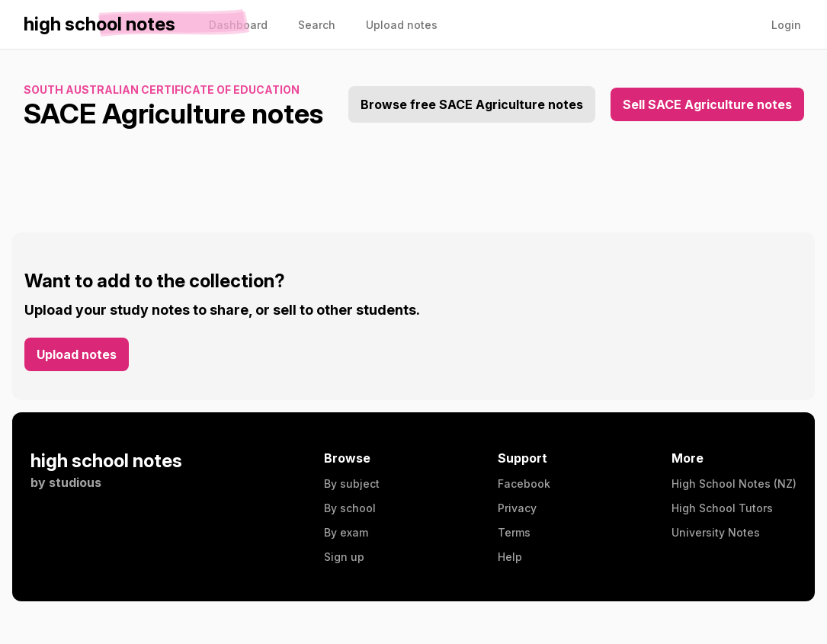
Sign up (344, 557)
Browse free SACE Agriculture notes (472, 104)
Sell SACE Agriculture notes (707, 104)
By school (350, 508)
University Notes (716, 532)
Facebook (524, 484)
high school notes (106, 461)
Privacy (517, 508)
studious (75, 482)
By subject (352, 484)
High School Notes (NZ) (734, 484)
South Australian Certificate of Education (162, 90)
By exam (346, 532)
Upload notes (77, 354)
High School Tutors (722, 508)
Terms (514, 532)
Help (510, 557)
